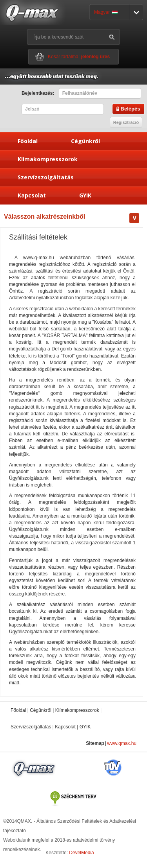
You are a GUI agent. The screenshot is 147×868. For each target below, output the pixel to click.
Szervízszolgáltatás (46, 177)
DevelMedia (81, 853)
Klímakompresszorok (48, 159)
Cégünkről (85, 141)
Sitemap (95, 743)
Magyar (106, 12)
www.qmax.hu (122, 743)
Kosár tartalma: (79, 57)
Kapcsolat (32, 195)
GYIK (85, 195)
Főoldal (28, 141)
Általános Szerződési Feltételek (69, 821)
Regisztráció (126, 122)
